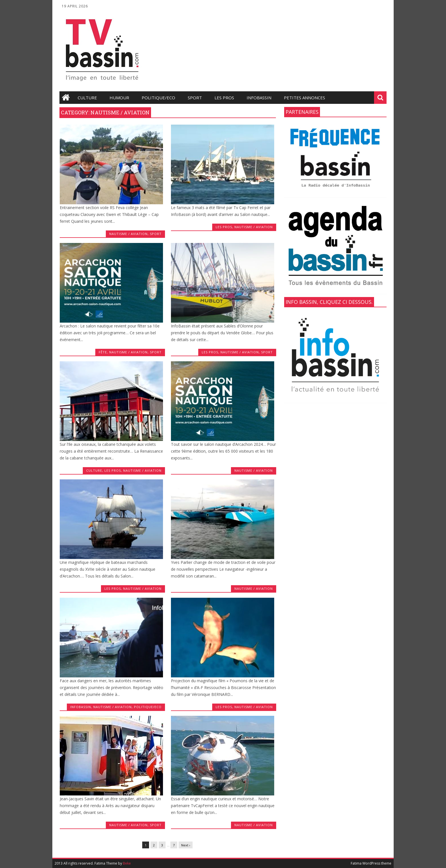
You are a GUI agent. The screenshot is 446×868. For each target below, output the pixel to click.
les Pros (224, 98)
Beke (127, 863)
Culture (87, 98)
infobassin (259, 98)
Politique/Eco (158, 98)
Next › (186, 845)
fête (103, 352)
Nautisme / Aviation (128, 234)
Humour (119, 98)
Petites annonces (304, 98)
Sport (195, 98)
